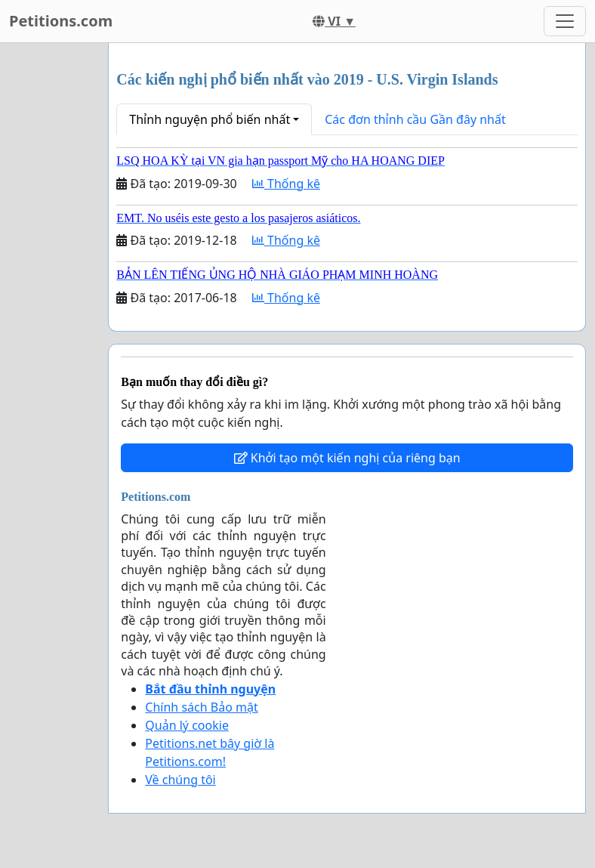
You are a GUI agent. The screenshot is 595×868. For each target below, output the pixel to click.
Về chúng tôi (180, 780)
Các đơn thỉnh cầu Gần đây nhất (415, 119)
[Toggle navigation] (565, 21)
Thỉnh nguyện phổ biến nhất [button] (210, 119)
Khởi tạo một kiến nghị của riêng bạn (347, 458)
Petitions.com (61, 21)
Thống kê (286, 184)
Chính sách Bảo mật (201, 707)
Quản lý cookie (187, 725)
